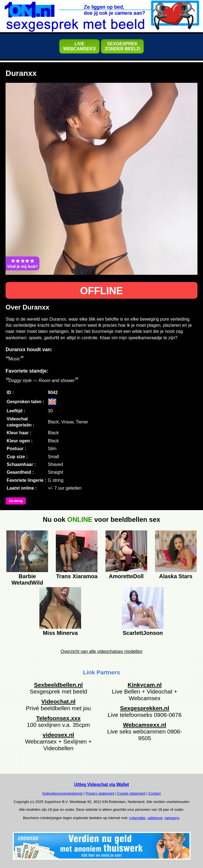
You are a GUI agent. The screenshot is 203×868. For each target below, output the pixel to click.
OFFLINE (102, 291)
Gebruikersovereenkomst (62, 793)
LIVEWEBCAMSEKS (79, 46)
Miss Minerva (60, 633)
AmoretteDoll (126, 576)
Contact (155, 793)
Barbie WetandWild (27, 579)
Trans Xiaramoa (77, 576)
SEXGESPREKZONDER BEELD (122, 46)
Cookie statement (131, 793)
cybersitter (137, 818)
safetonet (155, 818)
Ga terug (16, 501)
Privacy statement (100, 793)
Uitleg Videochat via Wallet (102, 785)
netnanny (172, 818)
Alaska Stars (176, 576)
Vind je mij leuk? (22, 263)
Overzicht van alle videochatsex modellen (101, 651)
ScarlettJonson (143, 633)
